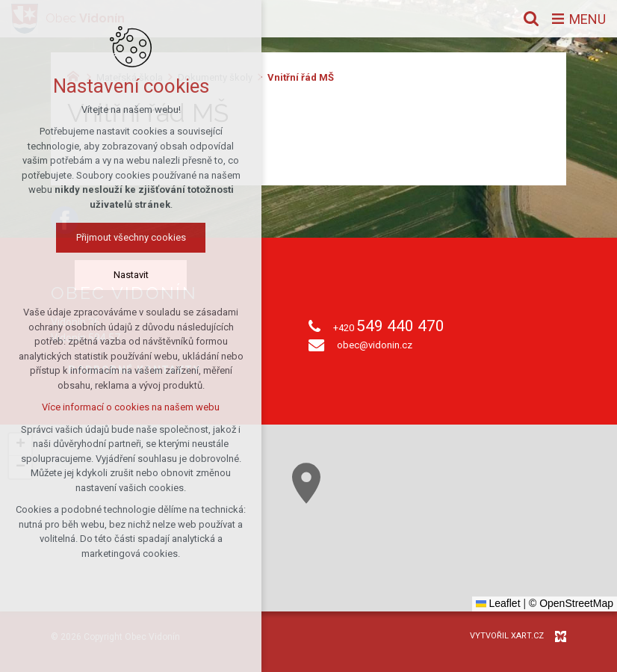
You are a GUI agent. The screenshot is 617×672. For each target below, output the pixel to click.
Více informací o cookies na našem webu (131, 407)
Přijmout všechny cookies (131, 237)
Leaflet (498, 603)
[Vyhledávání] (531, 19)
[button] (306, 483)
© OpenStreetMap (571, 603)
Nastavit (131, 275)
